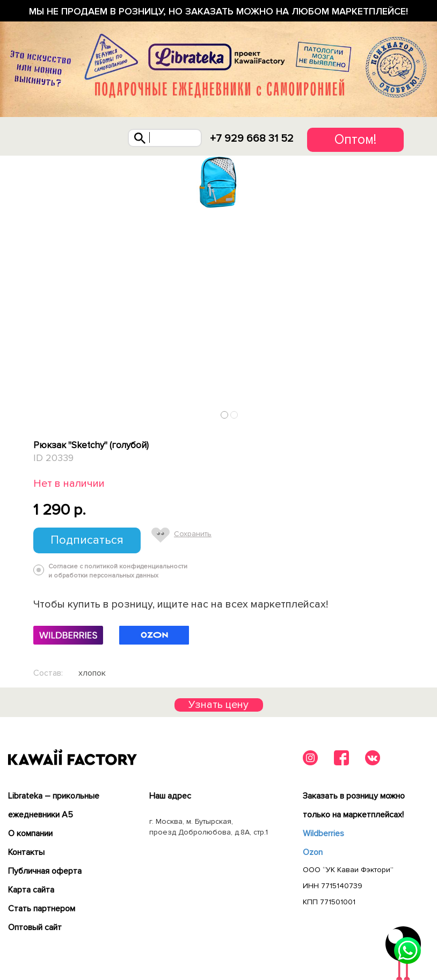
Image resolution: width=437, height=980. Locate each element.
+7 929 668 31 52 (252, 138)
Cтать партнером (42, 909)
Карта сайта (31, 890)
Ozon (313, 852)
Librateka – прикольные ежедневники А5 (54, 805)
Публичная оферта (45, 871)
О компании (30, 833)
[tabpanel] (218, 182)
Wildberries (323, 833)
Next (400, 412)
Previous (38, 412)
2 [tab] (234, 415)
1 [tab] (225, 415)
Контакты (26, 852)
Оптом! (355, 140)
